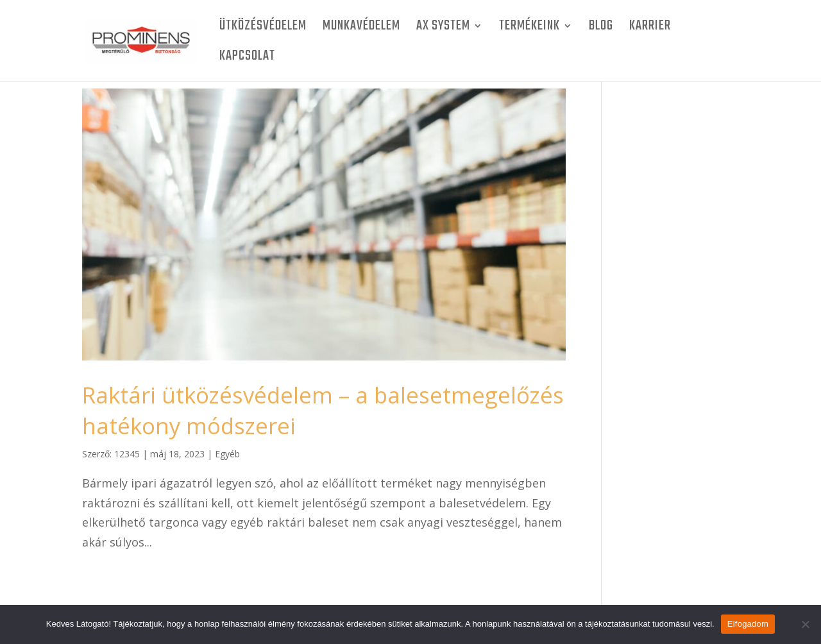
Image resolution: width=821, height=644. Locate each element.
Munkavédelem (361, 29)
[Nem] (805, 624)
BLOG (601, 29)
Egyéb (227, 454)
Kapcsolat (247, 59)
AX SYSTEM (443, 29)
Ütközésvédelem (263, 29)
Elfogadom (748, 624)
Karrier (650, 29)
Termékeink (529, 29)
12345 (127, 454)
